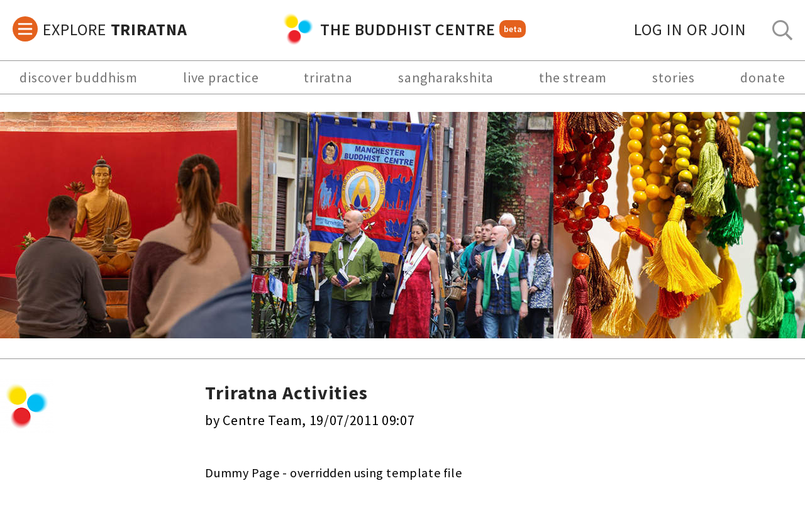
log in (690, 29)
